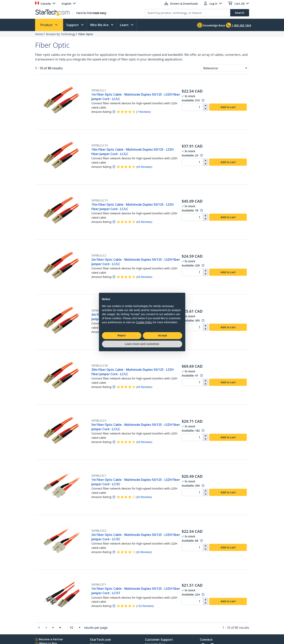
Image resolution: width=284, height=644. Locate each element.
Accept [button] (162, 335)
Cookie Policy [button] (144, 322)
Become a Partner (51, 639)
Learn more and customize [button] (142, 344)
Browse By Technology (61, 34)
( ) (143, 112)
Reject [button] (121, 335)
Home (39, 34)
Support (73, 25)
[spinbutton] (192, 107)
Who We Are (100, 25)
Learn (125, 25)
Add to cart (228, 107)
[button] (246, 68)
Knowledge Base (211, 25)
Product (47, 25)
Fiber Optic (86, 34)
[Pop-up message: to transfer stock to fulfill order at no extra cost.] (203, 100)
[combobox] (225, 68)
